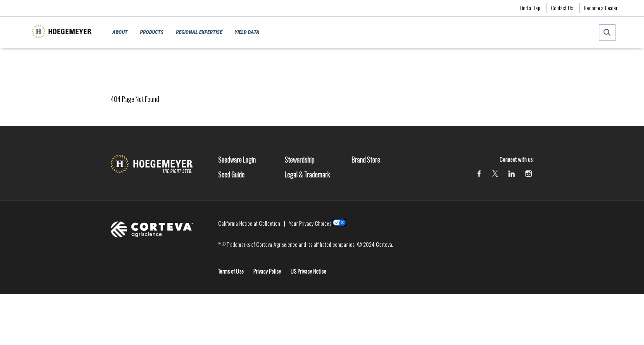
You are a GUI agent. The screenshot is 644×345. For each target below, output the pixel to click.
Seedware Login (237, 160)
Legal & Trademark (307, 175)
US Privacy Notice (308, 271)
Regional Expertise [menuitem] (199, 32)
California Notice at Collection (249, 223)
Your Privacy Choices (310, 223)
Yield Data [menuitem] (247, 32)
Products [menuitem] (152, 32)
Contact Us (562, 8)
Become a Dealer (601, 8)
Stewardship (299, 160)
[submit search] (607, 33)
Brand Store (366, 160)
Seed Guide (231, 175)
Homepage (122, 60)
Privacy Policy (267, 271)
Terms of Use (231, 271)
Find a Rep (530, 8)
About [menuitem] (120, 32)
